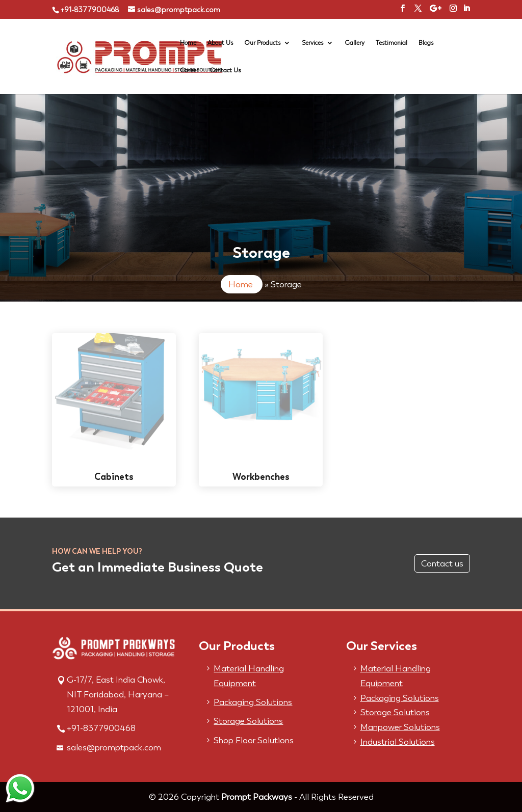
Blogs (426, 43)
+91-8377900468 (90, 10)
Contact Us (225, 70)
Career (189, 70)
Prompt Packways (257, 797)
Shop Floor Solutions (254, 740)
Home (188, 43)
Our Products (262, 43)
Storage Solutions (248, 721)
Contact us (442, 563)
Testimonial (391, 43)
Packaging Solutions (253, 702)
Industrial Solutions (398, 742)
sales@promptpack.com (114, 747)
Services (312, 43)
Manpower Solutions (400, 727)
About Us (220, 43)
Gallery (355, 43)
